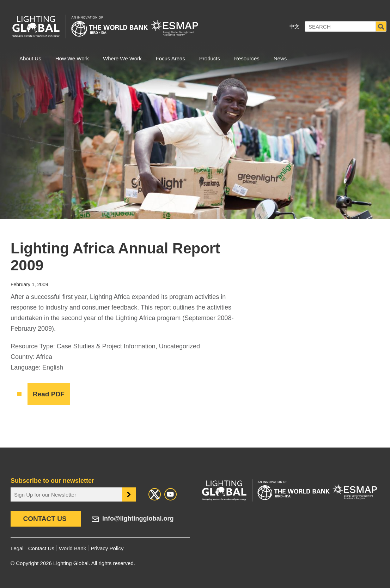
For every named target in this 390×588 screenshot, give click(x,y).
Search (381, 26)
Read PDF (49, 394)
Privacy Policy (107, 548)
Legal (17, 548)
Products (210, 58)
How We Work (72, 58)
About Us (30, 58)
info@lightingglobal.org (138, 518)
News (280, 58)
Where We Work (122, 58)
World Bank (72, 548)
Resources (247, 58)
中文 (294, 26)
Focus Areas (170, 58)
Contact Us (45, 519)
